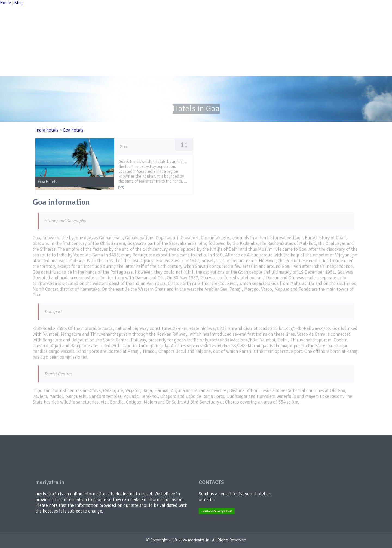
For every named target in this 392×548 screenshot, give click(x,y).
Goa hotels (73, 130)
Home (5, 3)
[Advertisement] (163, 38)
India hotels (47, 130)
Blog (18, 3)
